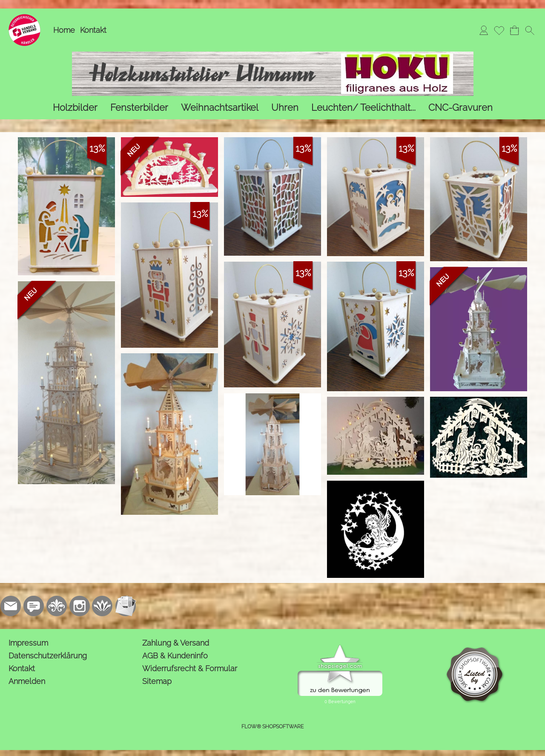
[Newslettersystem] (126, 606)
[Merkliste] (499, 30)
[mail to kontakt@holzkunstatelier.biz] (11, 606)
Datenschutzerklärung (48, 656)
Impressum (28, 643)
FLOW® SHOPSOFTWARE (272, 727)
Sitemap (157, 681)
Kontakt (93, 30)
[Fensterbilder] (139, 108)
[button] (530, 30)
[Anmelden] (484, 30)
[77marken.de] (34, 606)
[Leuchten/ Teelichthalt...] (363, 108)
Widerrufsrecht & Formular (190, 668)
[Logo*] (24, 17)
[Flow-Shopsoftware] (103, 606)
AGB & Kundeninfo (175, 656)
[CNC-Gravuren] (460, 108)
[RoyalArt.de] (57, 606)
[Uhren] (285, 108)
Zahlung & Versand (176, 643)
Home (64, 30)
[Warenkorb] (514, 30)
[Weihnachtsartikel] (220, 108)
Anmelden (27, 681)
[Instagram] (80, 606)
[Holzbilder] (75, 108)
